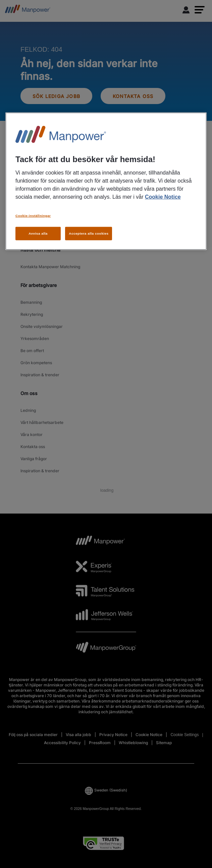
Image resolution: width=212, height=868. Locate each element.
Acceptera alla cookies (89, 233)
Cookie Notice (163, 197)
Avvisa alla (38, 233)
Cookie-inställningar (33, 215)
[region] (106, 181)
